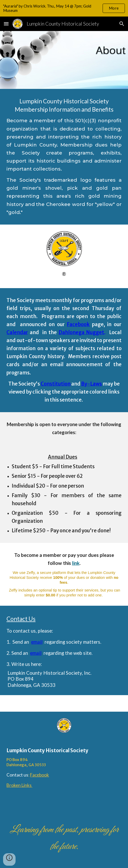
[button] (6, 24)
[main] (64, 157)
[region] (64, 8)
